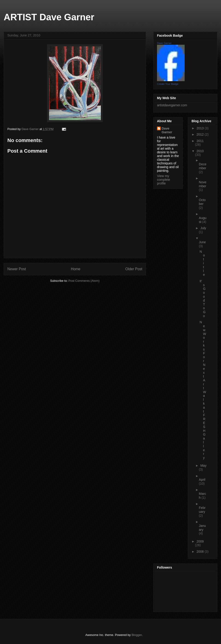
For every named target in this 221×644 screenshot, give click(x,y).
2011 (200, 141)
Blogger (137, 635)
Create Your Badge (168, 84)
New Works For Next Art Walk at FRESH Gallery (203, 390)
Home (76, 269)
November (203, 184)
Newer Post (17, 269)
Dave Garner (164, 43)
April (202, 480)
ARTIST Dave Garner (49, 17)
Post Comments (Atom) (84, 281)
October (202, 202)
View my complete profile (164, 180)
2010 (200, 151)
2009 (200, 541)
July (203, 228)
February (202, 510)
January (202, 528)
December (203, 166)
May (203, 466)
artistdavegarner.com (172, 105)
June (202, 242)
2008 (201, 552)
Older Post (134, 269)
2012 (201, 134)
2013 (201, 128)
